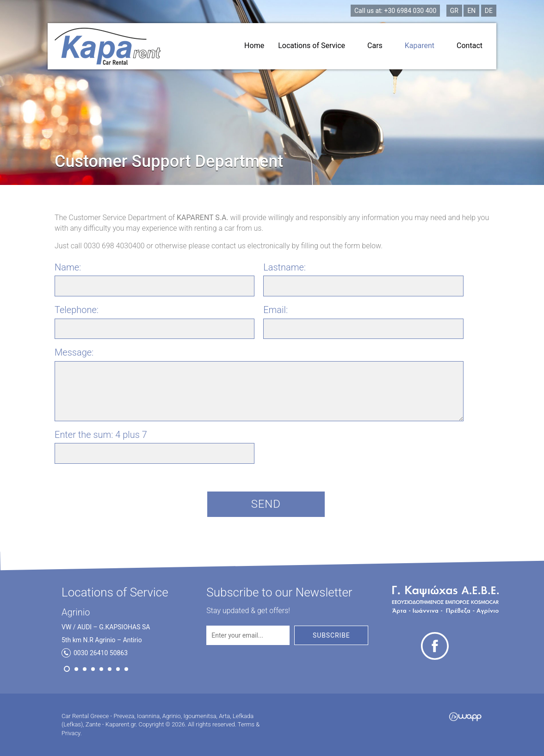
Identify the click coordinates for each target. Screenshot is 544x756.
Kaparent (424, 45)
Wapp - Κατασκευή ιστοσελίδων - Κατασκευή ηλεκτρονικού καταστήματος (465, 717)
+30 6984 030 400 (395, 11)
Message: (74, 352)
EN (471, 11)
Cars (379, 45)
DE (489, 11)
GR (454, 11)
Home (254, 46)
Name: (68, 267)
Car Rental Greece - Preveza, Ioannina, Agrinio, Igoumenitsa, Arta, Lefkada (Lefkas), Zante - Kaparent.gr (108, 46)
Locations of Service (316, 45)
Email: (275, 310)
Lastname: (284, 267)
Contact (470, 46)
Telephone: (77, 310)
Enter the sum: (101, 435)
